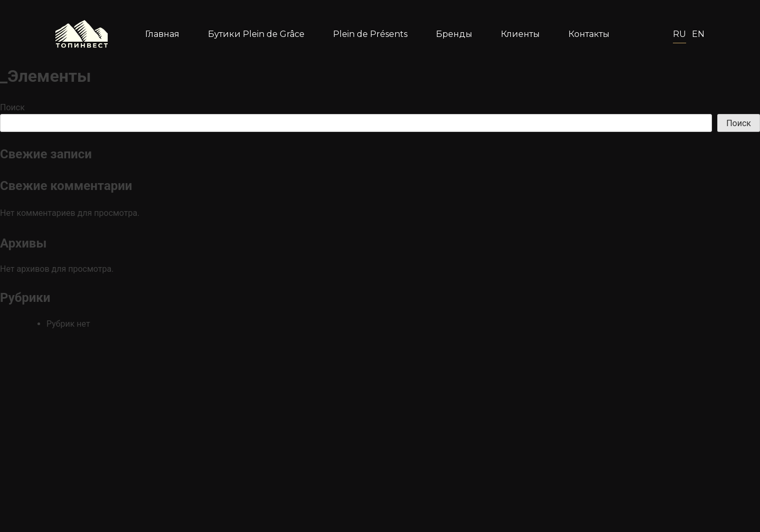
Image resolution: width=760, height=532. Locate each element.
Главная (162, 34)
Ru (680, 34)
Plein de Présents (370, 34)
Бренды (454, 34)
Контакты (589, 34)
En (698, 34)
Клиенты (520, 34)
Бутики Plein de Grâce (256, 34)
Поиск (12, 107)
